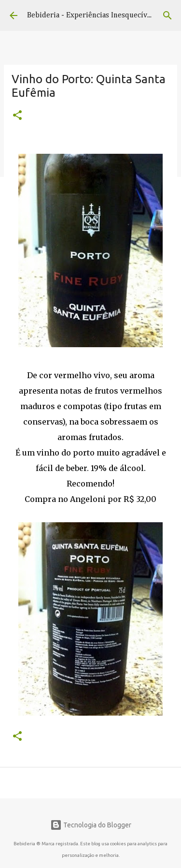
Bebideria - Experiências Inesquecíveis (92, 15)
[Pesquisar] (167, 15)
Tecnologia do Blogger (91, 825)
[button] (17, 116)
